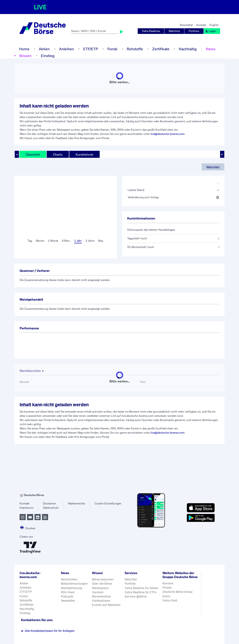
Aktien (44, 49)
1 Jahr (78, 241)
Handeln (98, 592)
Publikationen (101, 601)
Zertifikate (161, 49)
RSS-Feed (68, 592)
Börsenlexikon (101, 596)
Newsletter (186, 25)
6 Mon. (66, 241)
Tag (30, 241)
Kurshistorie (84, 154)
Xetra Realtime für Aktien (141, 588)
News (211, 49)
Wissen (25, 56)
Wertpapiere (100, 588)
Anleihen (67, 49)
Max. (101, 241)
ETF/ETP (91, 49)
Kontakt (201, 25)
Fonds (112, 49)
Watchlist (174, 31)
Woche (40, 241)
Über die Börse (102, 584)
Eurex (166, 596)
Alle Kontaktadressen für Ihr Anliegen (48, 631)
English (214, 25)
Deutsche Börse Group (177, 592)
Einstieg (48, 56)
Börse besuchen (103, 579)
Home (24, 49)
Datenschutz (51, 508)
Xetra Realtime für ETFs (141, 592)
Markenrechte (77, 503)
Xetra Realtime (151, 31)
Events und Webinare (106, 605)
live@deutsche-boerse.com (167, 134)
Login (211, 31)
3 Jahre (90, 241)
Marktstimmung (72, 588)
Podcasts (67, 596)
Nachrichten (69, 579)
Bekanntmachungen (74, 584)
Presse (167, 588)
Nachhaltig (188, 49)
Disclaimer (49, 503)
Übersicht (33, 154)
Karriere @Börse (136, 596)
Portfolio (194, 31)
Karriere (168, 583)
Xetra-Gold (170, 600)
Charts (58, 154)
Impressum (26, 508)
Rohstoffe (135, 49)
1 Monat (53, 241)
